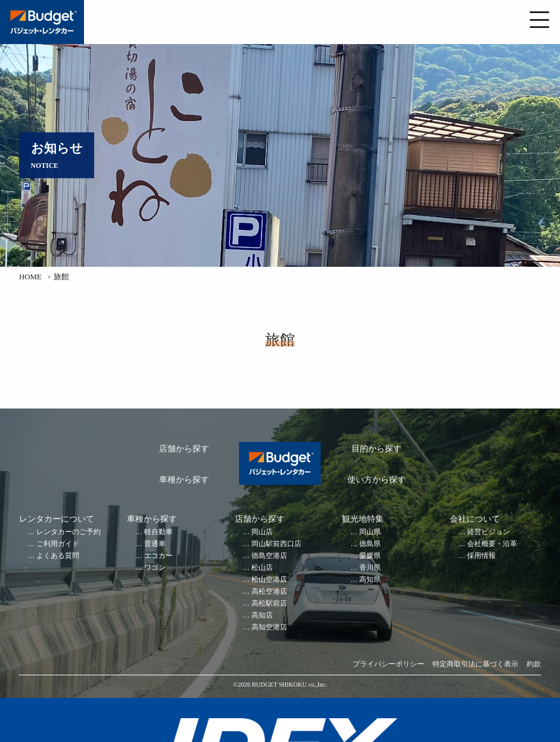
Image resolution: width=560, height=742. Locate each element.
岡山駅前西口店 (276, 544)
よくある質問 (58, 556)
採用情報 (481, 556)
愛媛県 (370, 556)
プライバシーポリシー (388, 664)
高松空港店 (269, 592)
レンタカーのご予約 (69, 532)
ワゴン (155, 568)
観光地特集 (363, 519)
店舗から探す (184, 449)
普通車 (155, 544)
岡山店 (262, 532)
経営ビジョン (489, 532)
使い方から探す (377, 480)
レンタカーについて (57, 519)
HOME (30, 277)
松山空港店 (269, 580)
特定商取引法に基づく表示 (475, 664)
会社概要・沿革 (492, 544)
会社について (475, 519)
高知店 (262, 615)
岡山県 (370, 532)
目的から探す (377, 449)
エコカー (158, 556)
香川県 (370, 568)
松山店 (262, 568)
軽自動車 (158, 532)
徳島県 (370, 544)
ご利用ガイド (58, 544)
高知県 (370, 580)
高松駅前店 (269, 604)
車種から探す (184, 480)
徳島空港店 (269, 556)
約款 (534, 664)
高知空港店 (269, 627)
